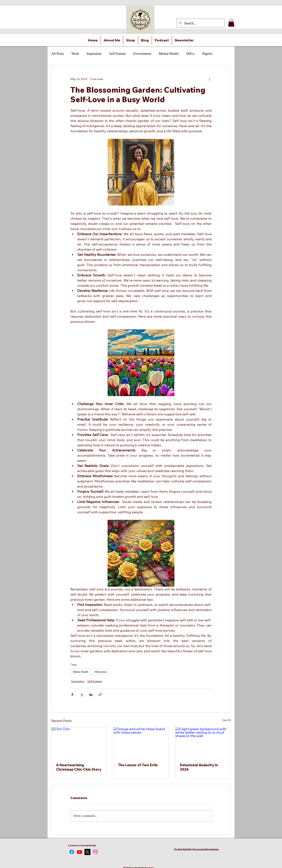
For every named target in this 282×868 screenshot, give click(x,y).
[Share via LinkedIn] (91, 695)
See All (226, 720)
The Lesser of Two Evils (138, 765)
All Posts (58, 54)
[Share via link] (100, 695)
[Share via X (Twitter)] (82, 695)
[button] (231, 23)
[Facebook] (72, 852)
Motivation (101, 672)
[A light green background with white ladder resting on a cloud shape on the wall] (203, 743)
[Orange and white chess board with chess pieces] (141, 743)
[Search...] (200, 23)
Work (75, 54)
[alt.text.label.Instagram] (95, 852)
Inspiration (94, 54)
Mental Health (169, 54)
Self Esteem (117, 54)
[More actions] (209, 79)
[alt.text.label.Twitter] (87, 852)
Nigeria (207, 54)
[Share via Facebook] (72, 695)
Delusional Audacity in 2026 (199, 767)
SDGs (190, 54)
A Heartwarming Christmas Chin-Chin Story (79, 767)
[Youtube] (80, 852)
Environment (142, 54)
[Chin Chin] (79, 743)
